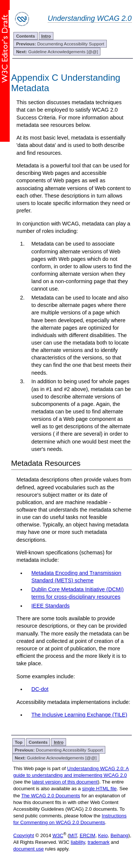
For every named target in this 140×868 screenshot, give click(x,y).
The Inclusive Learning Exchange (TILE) (79, 715)
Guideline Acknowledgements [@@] (57, 52)
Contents (26, 36)
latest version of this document (65, 782)
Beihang (119, 835)
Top (19, 742)
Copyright (24, 835)
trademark (99, 842)
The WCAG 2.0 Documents (51, 796)
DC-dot (40, 689)
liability (78, 842)
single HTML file (99, 789)
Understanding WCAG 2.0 (90, 18)
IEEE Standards (50, 606)
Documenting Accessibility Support (60, 44)
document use (29, 849)
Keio (103, 835)
